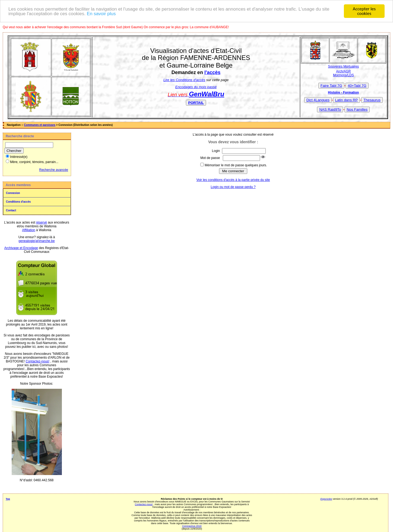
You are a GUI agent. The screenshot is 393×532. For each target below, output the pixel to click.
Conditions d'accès (18, 202)
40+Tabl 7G (357, 85)
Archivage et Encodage (21, 248)
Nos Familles (357, 109)
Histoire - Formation (343, 92)
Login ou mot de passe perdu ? (233, 187)
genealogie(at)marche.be (37, 241)
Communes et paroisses (40, 125)
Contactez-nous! (38, 361)
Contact (11, 210)
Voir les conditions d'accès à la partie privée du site (233, 180)
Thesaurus (372, 100)
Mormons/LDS (343, 75)
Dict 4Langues (318, 100)
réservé (42, 222)
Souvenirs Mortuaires (343, 66)
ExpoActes (326, 499)
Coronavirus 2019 (192, 526)
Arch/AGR (343, 71)
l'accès (212, 72)
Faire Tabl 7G (331, 85)
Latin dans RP (347, 100)
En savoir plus (101, 13)
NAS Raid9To (330, 109)
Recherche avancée (54, 170)
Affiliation (28, 230)
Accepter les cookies (364, 11)
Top (8, 499)
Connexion (13, 193)
